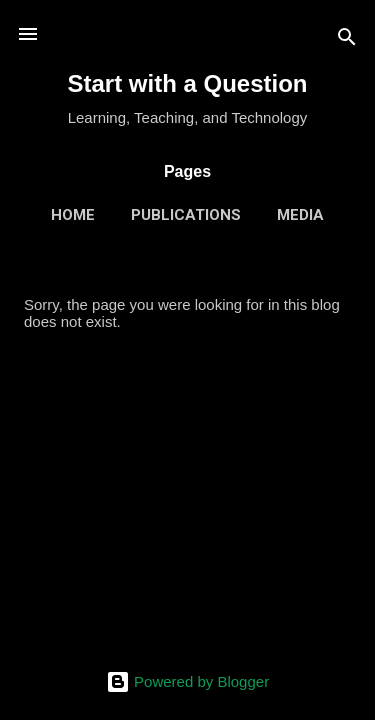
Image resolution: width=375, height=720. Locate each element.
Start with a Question (187, 83)
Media (300, 215)
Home (73, 215)
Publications (186, 215)
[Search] (347, 40)
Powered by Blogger (187, 681)
